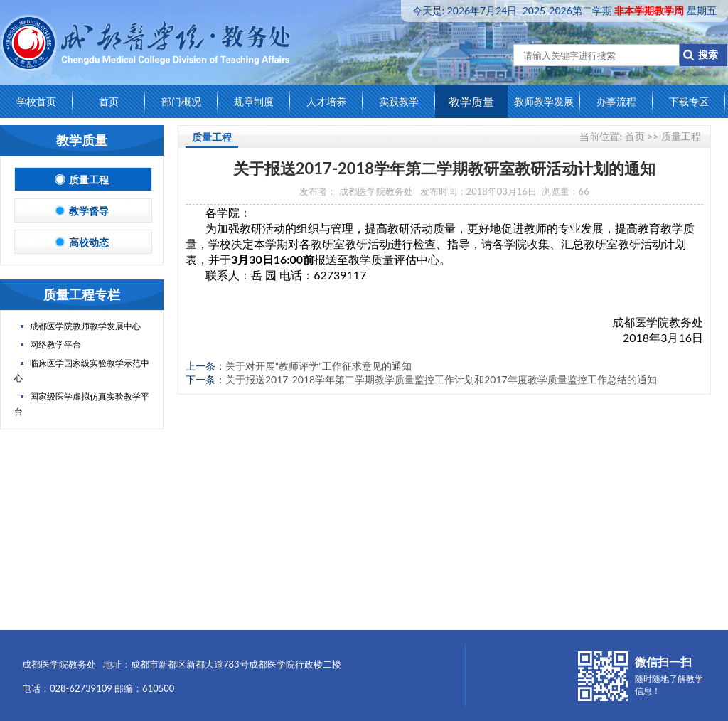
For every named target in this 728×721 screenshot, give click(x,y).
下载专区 (689, 101)
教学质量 (471, 101)
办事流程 (616, 101)
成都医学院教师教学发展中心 (85, 326)
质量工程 (83, 180)
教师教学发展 (544, 101)
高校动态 (83, 242)
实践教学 (399, 101)
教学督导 (83, 211)
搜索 (704, 54)
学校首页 (36, 101)
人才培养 (326, 101)
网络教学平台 (55, 345)
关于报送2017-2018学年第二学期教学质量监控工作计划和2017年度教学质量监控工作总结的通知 (441, 379)
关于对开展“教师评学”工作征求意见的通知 (318, 366)
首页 (109, 101)
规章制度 (254, 101)
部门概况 (181, 101)
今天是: (564, 10)
